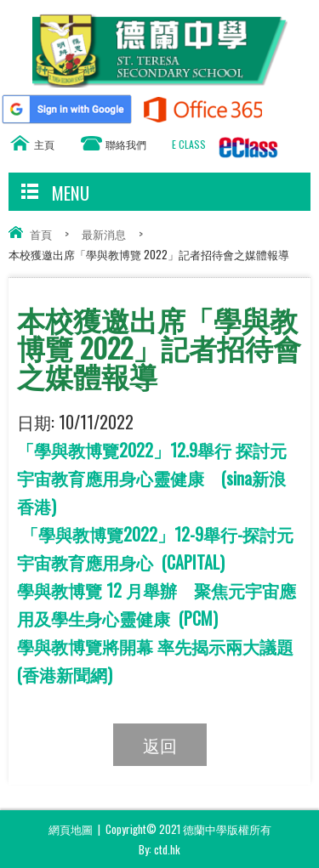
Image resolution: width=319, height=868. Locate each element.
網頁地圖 (71, 829)
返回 (160, 745)
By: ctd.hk (159, 849)
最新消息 (104, 234)
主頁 (44, 144)
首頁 (41, 234)
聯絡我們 (126, 144)
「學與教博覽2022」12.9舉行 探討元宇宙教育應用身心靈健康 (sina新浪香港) (152, 478)
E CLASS (189, 144)
